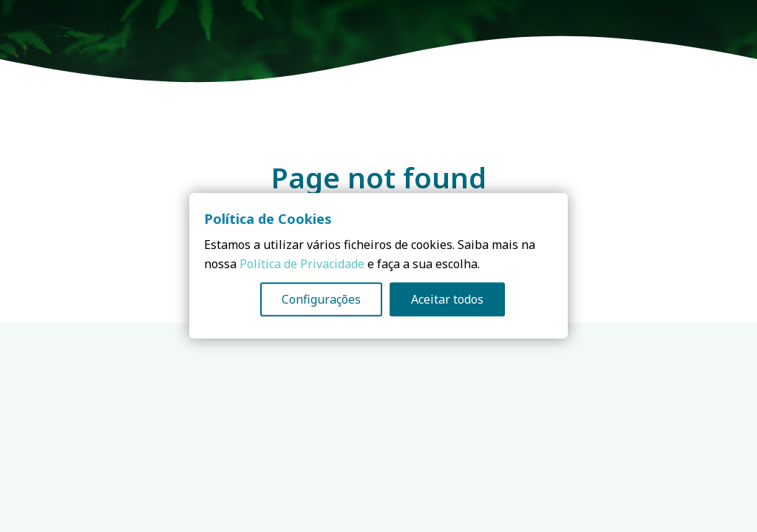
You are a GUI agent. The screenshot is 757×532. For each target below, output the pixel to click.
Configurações (321, 300)
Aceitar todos (447, 300)
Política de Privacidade (302, 265)
